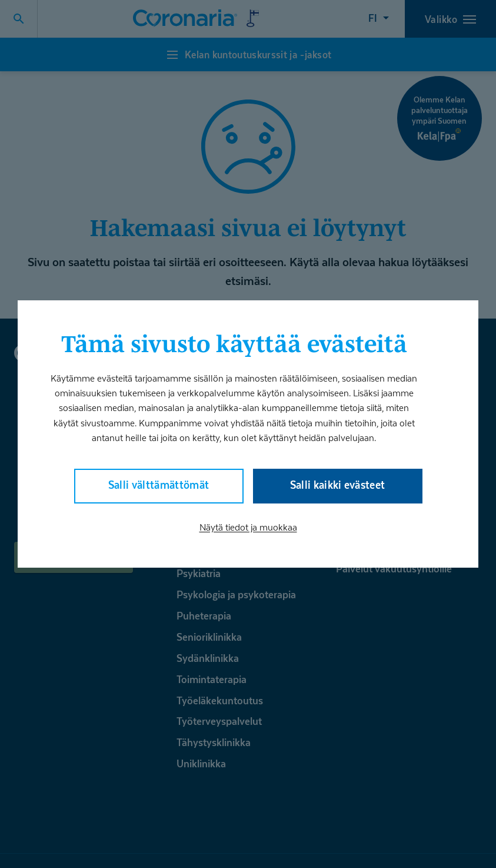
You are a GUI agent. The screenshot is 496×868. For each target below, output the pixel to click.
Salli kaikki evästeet (338, 485)
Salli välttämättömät (159, 485)
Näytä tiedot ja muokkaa (248, 527)
